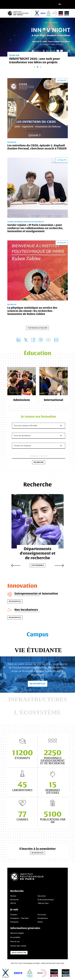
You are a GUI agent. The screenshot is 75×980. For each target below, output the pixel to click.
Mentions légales (17, 933)
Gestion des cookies (18, 946)
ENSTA (13, 903)
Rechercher (39, 462)
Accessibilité (15, 937)
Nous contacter (19, 953)
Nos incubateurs (26, 610)
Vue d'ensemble (37, 565)
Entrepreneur (43, 918)
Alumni (40, 922)
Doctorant (42, 915)
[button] (60, 4)
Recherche (14, 900)
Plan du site (15, 942)
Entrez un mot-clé (39, 456)
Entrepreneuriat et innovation (36, 593)
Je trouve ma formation (39, 416)
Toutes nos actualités (37, 328)
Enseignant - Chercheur (20, 918)
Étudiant (14, 915)
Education (42, 896)
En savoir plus (15, 601)
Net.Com (56, 963)
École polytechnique (46, 900)
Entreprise (14, 922)
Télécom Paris (43, 903)
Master (13, 896)
